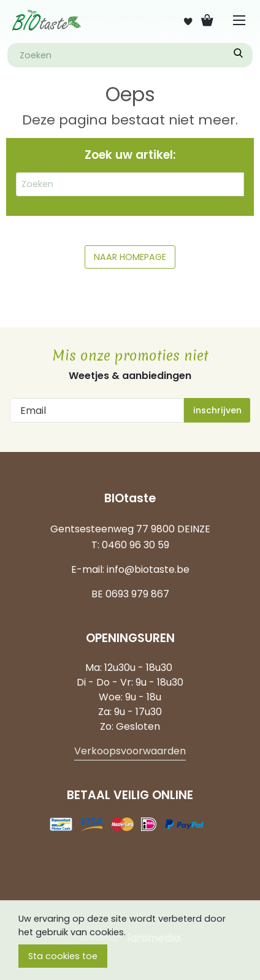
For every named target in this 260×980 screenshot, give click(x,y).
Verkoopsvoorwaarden (130, 751)
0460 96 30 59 (136, 545)
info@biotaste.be (148, 569)
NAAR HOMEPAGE (130, 257)
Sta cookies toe (63, 956)
